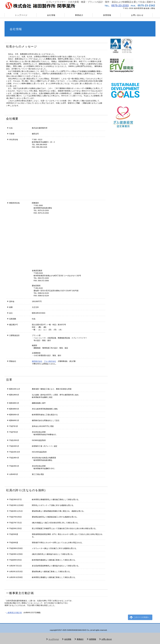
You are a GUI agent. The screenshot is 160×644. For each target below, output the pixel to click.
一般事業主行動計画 (14, 613)
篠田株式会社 (37, 361)
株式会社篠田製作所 (41, 6)
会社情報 (68, 639)
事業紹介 (80, 639)
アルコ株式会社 (50, 361)
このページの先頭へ (141, 617)
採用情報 (93, 639)
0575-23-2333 (120, 6)
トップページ (54, 639)
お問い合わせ (107, 639)
